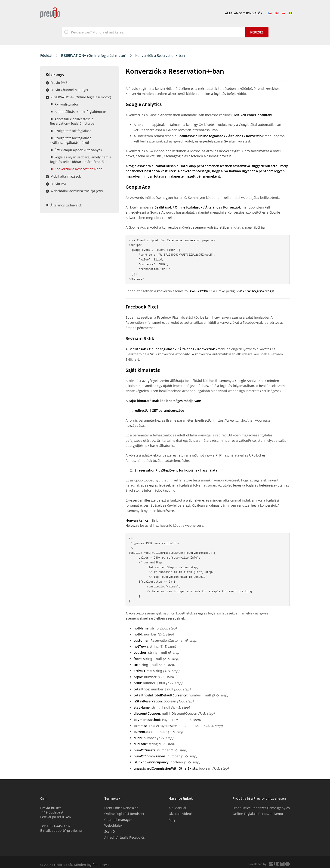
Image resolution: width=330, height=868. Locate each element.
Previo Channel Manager (69, 90)
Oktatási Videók (180, 809)
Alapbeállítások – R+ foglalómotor (80, 112)
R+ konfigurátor (66, 104)
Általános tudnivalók (244, 13)
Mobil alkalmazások (66, 176)
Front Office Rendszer (121, 803)
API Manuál (177, 803)
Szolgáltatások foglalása (73, 131)
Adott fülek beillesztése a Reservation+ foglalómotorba (72, 121)
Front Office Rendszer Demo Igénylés (261, 803)
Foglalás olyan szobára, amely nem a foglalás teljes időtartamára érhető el (81, 159)
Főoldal (46, 55)
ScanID (110, 826)
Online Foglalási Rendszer (124, 809)
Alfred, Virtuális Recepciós (125, 832)
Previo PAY (59, 184)
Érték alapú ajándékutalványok (78, 150)
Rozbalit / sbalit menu (47, 83)
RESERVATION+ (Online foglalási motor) (94, 55)
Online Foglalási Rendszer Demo (258, 809)
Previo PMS (59, 83)
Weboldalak (113, 820)
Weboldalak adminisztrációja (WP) (77, 191)
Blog (172, 814)
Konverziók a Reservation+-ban (79, 169)
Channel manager (118, 814)
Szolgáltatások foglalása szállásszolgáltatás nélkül (71, 140)
